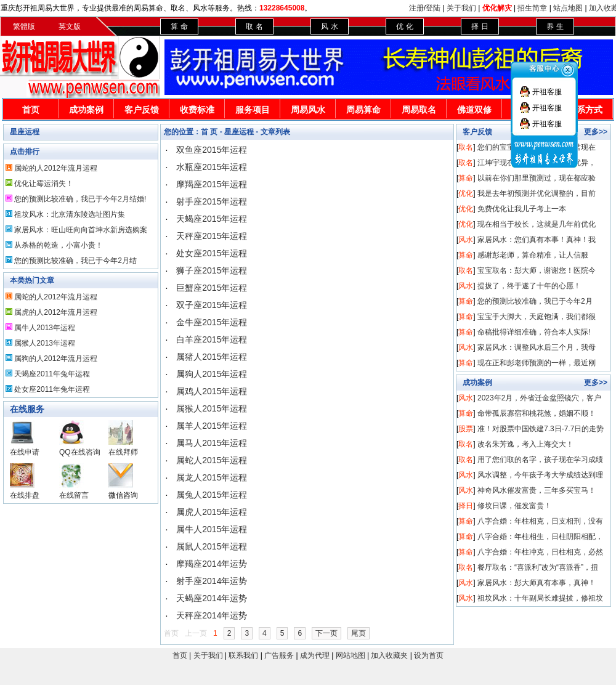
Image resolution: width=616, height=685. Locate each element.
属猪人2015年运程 (212, 357)
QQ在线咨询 (80, 452)
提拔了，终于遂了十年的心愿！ (529, 286)
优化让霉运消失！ (44, 184)
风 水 (329, 26)
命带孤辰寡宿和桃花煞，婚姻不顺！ (537, 413)
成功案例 (86, 110)
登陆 (433, 8)
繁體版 (24, 26)
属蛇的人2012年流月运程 (56, 168)
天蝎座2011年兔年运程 (52, 374)
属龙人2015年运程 (212, 477)
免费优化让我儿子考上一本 (522, 209)
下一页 (326, 633)
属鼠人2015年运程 (212, 546)
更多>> (596, 132)
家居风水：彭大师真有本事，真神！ (537, 583)
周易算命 (363, 110)
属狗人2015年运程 (212, 374)
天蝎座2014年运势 (212, 598)
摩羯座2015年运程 (212, 184)
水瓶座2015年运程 (212, 167)
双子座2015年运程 (212, 305)
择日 (466, 506)
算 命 (179, 26)
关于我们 (461, 8)
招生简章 (532, 8)
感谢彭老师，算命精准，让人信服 (533, 255)
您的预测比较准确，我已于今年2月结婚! (80, 199)
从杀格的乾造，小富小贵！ (59, 245)
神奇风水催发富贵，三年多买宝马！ (537, 490)
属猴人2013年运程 (45, 343)
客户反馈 (142, 110)
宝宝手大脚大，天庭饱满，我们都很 (537, 317)
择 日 (480, 26)
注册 (416, 8)
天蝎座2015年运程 (212, 219)
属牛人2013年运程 (45, 328)
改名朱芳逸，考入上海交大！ (525, 444)
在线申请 (25, 452)
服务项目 (253, 110)
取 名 (254, 26)
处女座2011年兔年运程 (52, 389)
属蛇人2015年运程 (212, 460)
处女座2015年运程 (212, 253)
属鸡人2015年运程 (212, 391)
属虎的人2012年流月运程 (56, 312)
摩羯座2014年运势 (212, 564)
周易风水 (308, 110)
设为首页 (429, 655)
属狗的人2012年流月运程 (56, 359)
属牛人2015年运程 (212, 529)
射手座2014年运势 (212, 581)
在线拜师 (123, 452)
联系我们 (243, 655)
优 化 (404, 26)
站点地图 (568, 8)
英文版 (70, 26)
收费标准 (197, 110)
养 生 (555, 26)
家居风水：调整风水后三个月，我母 (537, 347)
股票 (466, 429)
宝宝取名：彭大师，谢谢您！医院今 (537, 270)
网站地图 (351, 655)
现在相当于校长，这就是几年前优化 (537, 224)
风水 (466, 240)
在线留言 (74, 495)
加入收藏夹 (389, 655)
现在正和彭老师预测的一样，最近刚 (537, 363)
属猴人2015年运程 (212, 408)
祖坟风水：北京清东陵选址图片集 (70, 214)
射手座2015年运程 (212, 201)
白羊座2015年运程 (212, 339)
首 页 (209, 132)
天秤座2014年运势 (212, 615)
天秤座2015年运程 (212, 236)
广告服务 (279, 655)
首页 (31, 110)
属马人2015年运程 (212, 443)
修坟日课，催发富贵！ (514, 506)
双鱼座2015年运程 (212, 150)
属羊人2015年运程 (212, 426)
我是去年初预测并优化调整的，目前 (537, 193)
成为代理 (315, 655)
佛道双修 (474, 110)
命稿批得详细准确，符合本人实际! (534, 332)
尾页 (359, 633)
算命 (466, 178)
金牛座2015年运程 (212, 322)
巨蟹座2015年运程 (212, 288)
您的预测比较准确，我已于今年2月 (535, 301)
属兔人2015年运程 (212, 495)
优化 (466, 193)
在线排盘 (25, 495)
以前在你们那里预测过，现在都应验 (537, 178)
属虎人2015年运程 (212, 512)
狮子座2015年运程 (212, 270)
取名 (466, 147)
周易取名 (419, 110)
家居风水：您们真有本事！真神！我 (537, 240)
